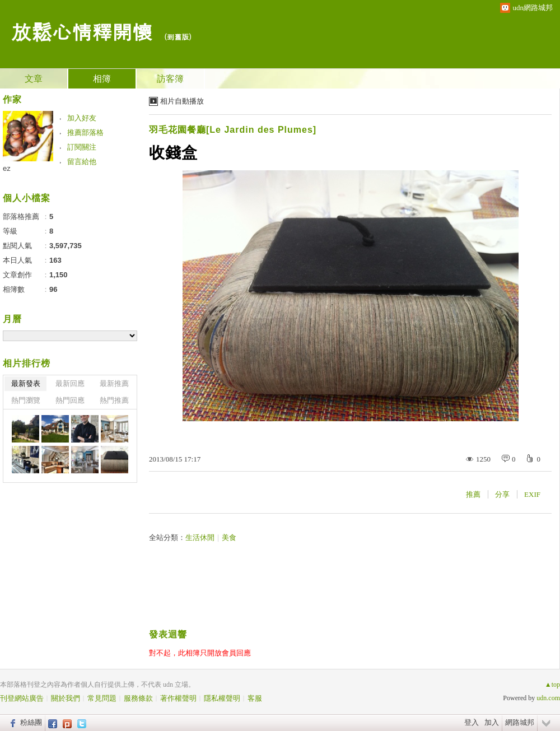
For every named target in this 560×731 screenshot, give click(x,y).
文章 (34, 79)
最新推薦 (114, 383)
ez (7, 168)
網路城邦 (520, 722)
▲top (552, 685)
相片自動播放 (182, 101)
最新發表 (26, 383)
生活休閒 (200, 537)
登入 (472, 722)
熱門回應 (70, 400)
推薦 (473, 494)
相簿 (102, 79)
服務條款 (138, 698)
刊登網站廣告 (22, 698)
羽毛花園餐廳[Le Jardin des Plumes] (233, 130)
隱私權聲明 (222, 698)
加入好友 (82, 118)
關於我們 (66, 698)
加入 (492, 722)
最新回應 (70, 383)
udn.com (548, 698)
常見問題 (102, 698)
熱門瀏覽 (26, 400)
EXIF (532, 494)
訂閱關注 (82, 147)
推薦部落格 (85, 132)
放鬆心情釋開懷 (82, 31)
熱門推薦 (114, 400)
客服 (255, 698)
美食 (229, 537)
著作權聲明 (178, 698)
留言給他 (82, 162)
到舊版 (178, 37)
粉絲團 (31, 722)
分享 (502, 494)
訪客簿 (170, 79)
